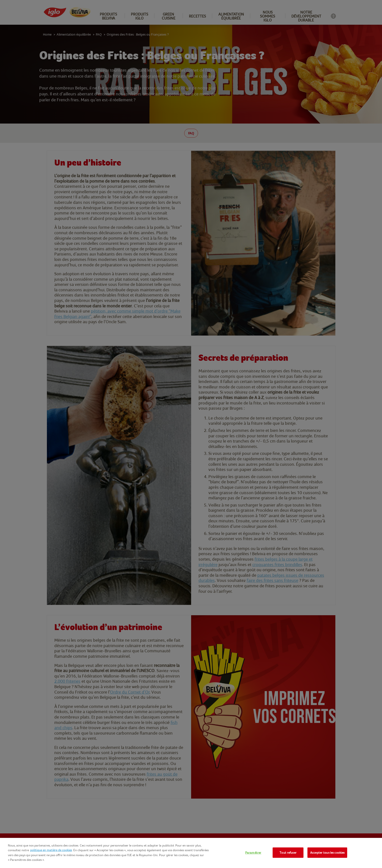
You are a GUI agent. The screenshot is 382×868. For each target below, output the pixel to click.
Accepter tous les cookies (327, 853)
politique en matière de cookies (51, 850)
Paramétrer (253, 853)
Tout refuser (288, 853)
